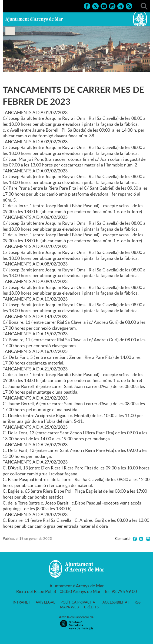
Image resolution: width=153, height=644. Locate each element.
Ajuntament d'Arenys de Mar (34, 19)
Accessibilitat (116, 602)
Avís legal (45, 602)
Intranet (21, 602)
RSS (138, 602)
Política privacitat (79, 602)
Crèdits (91, 607)
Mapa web (69, 607)
